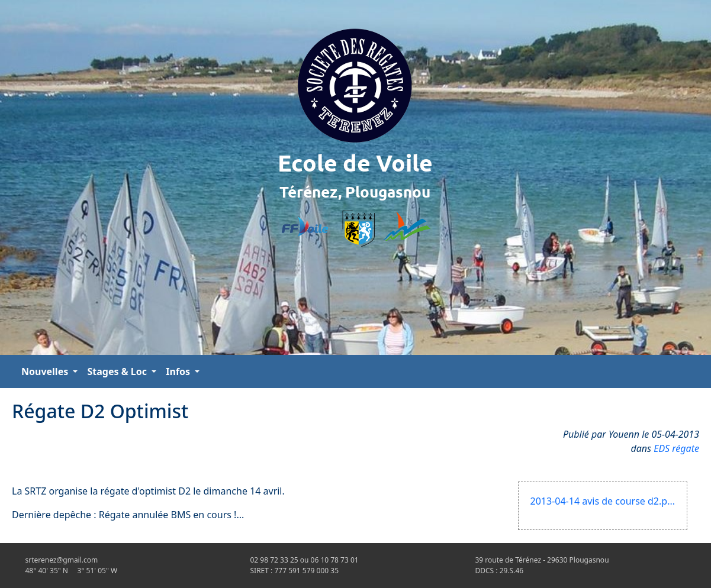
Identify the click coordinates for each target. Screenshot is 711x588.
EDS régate (676, 448)
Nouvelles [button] (46, 371)
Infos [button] (179, 371)
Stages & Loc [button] (118, 371)
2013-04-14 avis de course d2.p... (603, 501)
